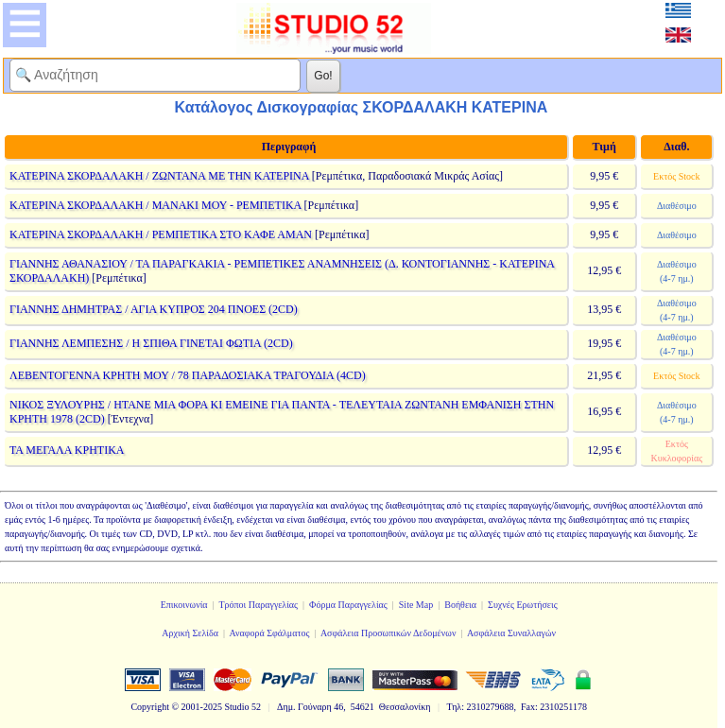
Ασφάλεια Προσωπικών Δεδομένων (388, 633)
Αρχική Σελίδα (190, 633)
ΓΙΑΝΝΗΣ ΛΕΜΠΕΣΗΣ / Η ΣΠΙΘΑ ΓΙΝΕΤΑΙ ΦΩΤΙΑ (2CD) (151, 343)
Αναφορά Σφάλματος (269, 633)
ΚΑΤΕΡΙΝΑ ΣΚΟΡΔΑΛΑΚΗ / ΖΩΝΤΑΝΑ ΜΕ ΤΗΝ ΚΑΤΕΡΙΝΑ (159, 176)
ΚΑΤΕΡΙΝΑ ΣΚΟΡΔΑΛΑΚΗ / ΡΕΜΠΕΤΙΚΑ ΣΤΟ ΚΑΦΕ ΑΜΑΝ (161, 234)
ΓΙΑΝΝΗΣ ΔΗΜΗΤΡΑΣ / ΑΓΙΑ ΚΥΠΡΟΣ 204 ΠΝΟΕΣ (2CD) (154, 309)
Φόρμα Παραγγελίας (348, 605)
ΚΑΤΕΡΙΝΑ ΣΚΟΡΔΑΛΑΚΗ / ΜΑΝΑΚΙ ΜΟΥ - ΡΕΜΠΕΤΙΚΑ (155, 205)
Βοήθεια (460, 605)
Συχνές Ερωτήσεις (523, 605)
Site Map (416, 605)
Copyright (150, 707)
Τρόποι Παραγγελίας (258, 605)
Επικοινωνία (184, 605)
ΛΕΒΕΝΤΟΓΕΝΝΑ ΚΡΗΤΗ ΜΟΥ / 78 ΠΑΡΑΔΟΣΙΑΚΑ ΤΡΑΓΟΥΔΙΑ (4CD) (188, 375)
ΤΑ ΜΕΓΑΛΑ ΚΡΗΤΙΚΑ (67, 450)
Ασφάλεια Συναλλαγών (511, 633)
